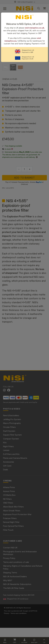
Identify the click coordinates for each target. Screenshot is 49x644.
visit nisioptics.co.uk (34, 28)
